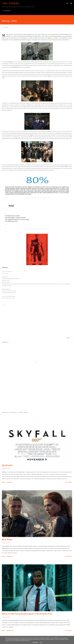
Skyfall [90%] (7, 465)
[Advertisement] (37, 396)
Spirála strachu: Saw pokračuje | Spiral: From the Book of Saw (27, 614)
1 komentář (9, 482)
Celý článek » (69, 482)
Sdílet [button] (69, 338)
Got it (41, 643)
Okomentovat (10, 556)
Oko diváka (11, 3)
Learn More (35, 643)
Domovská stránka (7, 11)
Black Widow (7, 539)
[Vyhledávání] (67, 3)
